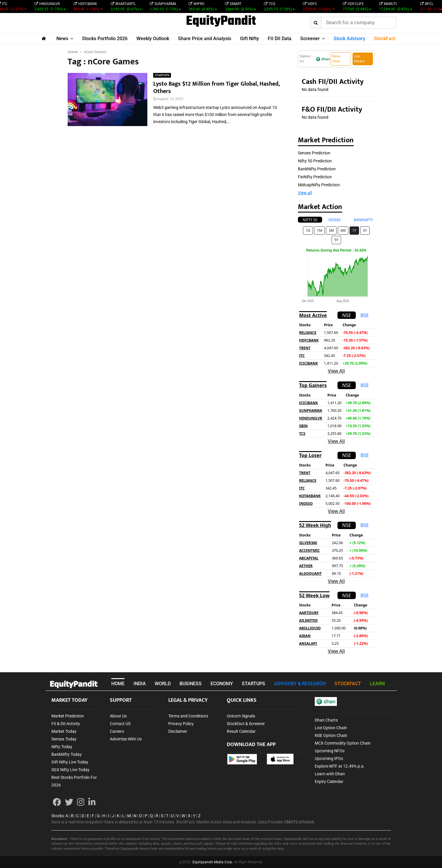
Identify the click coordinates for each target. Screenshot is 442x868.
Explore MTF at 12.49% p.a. (340, 766)
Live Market (359, 59)
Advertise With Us (126, 739)
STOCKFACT (348, 684)
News (62, 39)
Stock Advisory (349, 39)
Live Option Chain (331, 728)
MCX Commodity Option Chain (343, 743)
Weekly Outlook (153, 39)
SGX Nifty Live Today (70, 770)
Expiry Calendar (329, 781)
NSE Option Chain (331, 735)
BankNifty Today (67, 754)
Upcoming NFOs (330, 751)
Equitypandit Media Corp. (213, 862)
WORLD (163, 684)
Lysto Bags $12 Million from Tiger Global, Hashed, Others (216, 88)
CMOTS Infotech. (300, 822)
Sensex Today (64, 739)
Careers (117, 731)
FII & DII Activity (66, 724)
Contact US (120, 724)
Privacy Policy (181, 724)
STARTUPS (162, 75)
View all (305, 193)
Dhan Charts (326, 720)
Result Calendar (241, 731)
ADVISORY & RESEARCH (300, 684)
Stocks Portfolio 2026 (105, 39)
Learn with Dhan (330, 774)
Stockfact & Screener (246, 724)
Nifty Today (62, 747)
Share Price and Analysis (205, 39)
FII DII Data (280, 39)
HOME (118, 684)
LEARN (377, 684)
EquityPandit (221, 22)
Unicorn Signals (241, 716)
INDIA (140, 684)
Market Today (64, 731)
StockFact (385, 39)
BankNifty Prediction (317, 169)
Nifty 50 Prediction (315, 161)
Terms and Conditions (188, 716)
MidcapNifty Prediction (319, 185)
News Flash (337, 59)
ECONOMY (222, 684)
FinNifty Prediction (315, 177)
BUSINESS (191, 684)
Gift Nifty (249, 39)
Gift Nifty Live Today (70, 762)
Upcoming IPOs (329, 758)
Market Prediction (68, 716)
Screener (310, 39)
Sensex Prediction (314, 153)
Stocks (58, 816)
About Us (118, 716)
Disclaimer (178, 731)
